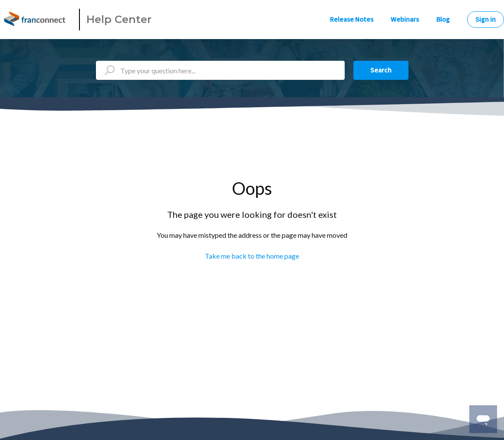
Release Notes (352, 20)
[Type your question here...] (220, 70)
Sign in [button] (486, 20)
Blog (443, 20)
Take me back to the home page (252, 256)
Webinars (405, 20)
